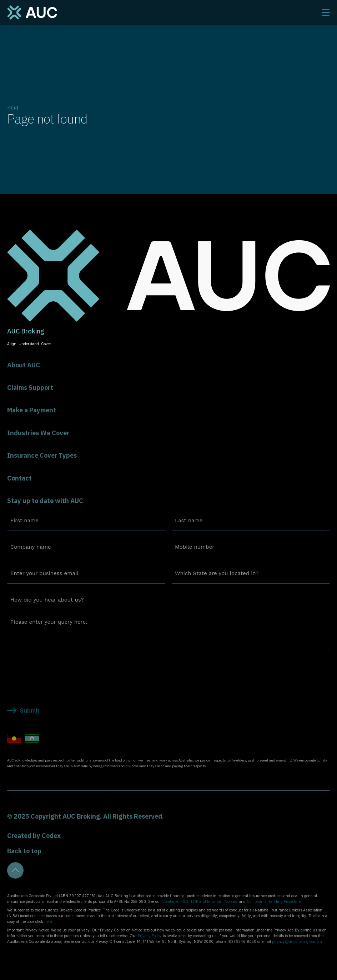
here (48, 921)
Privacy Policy (150, 936)
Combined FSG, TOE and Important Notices (199, 901)
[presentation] (61, 670)
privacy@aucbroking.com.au (297, 941)
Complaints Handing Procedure (274, 901)
